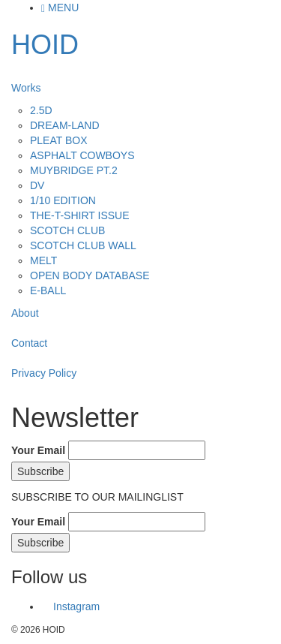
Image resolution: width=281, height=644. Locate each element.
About (25, 313)
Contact (29, 343)
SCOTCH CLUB (67, 230)
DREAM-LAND (65, 125)
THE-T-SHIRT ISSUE (80, 215)
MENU (60, 8)
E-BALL (48, 290)
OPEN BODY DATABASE (90, 275)
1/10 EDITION (63, 200)
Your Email (38, 450)
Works (26, 88)
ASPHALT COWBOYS (82, 155)
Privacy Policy (44, 373)
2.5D (41, 110)
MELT (43, 260)
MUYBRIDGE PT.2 (74, 170)
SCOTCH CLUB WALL (83, 245)
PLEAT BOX (59, 140)
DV (37, 185)
